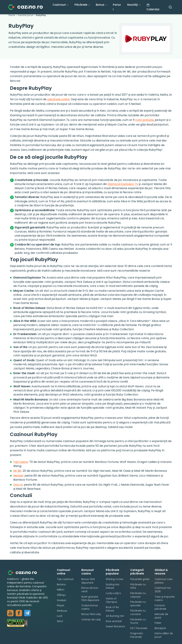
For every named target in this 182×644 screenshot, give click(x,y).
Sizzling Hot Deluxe (113, 586)
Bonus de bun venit (90, 590)
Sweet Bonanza (115, 626)
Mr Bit (17, 471)
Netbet (18, 476)
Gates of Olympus (111, 600)
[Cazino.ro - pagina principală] (25, 573)
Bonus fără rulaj (91, 614)
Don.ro (18, 485)
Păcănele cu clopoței (138, 595)
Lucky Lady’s (113, 593)
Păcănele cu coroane (138, 612)
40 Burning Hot (115, 616)
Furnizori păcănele (160, 607)
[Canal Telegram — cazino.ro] (27, 613)
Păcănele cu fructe (138, 621)
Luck (60, 616)
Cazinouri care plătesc (164, 581)
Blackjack (160, 628)
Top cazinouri (65, 579)
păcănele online (58, 99)
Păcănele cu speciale (138, 604)
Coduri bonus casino (90, 607)
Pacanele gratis (140, 579)
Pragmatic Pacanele (137, 635)
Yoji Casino (21, 462)
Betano (61, 584)
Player (61, 605)
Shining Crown (115, 579)
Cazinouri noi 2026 (163, 590)
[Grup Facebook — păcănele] (19, 613)
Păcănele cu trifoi (138, 586)
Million (61, 590)
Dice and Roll (114, 621)
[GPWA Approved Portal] (28, 623)
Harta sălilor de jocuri (164, 635)
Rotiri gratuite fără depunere (90, 598)
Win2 (60, 621)
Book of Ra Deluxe (112, 609)
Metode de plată (161, 616)
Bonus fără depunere (88, 581)
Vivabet (62, 600)
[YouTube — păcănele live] (10, 613)
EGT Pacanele (139, 628)
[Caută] (170, 7)
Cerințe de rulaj (91, 619)
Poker (158, 623)
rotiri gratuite (144, 120)
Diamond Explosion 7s (123, 184)
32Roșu (61, 595)
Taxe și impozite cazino (165, 598)
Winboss (62, 611)
